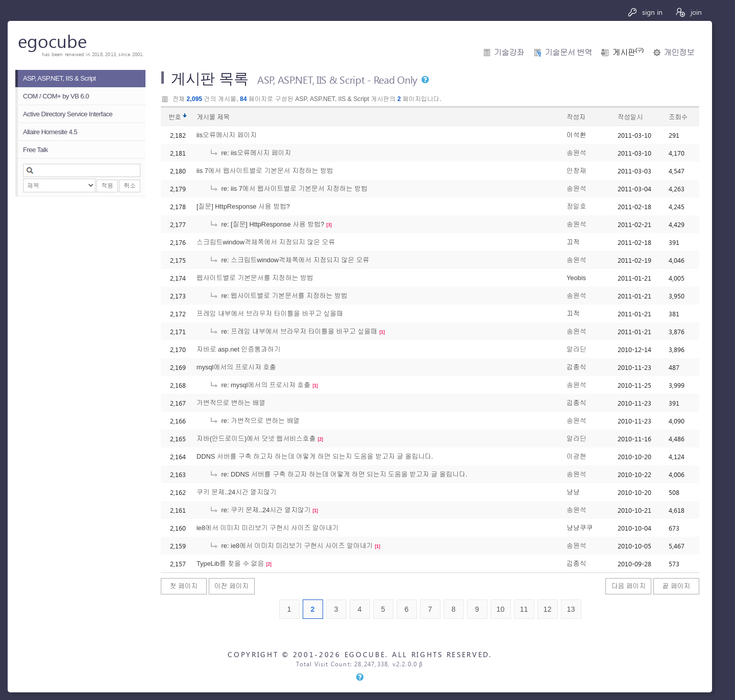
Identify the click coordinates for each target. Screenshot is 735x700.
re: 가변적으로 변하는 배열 (254, 421)
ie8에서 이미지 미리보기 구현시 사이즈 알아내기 (267, 528)
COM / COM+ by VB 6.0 (56, 96)
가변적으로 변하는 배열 (231, 403)
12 (548, 609)
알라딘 (576, 349)
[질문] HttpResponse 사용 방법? (243, 206)
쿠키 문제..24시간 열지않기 (237, 492)
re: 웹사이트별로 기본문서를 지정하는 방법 (278, 296)
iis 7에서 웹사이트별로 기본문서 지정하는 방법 (265, 171)
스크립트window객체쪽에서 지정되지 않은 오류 (266, 242)
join (688, 12)
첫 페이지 (184, 586)
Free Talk (35, 150)
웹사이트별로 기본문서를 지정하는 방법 (255, 278)
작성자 (576, 117)
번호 (175, 117)
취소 (130, 186)
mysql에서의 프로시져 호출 (236, 367)
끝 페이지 (677, 586)
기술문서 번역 (568, 52)
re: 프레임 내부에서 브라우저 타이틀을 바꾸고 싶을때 (293, 331)
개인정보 (679, 52)
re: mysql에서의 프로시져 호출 (260, 385)
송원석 (576, 153)
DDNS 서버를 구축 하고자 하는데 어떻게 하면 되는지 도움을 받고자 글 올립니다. (315, 456)
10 (501, 609)
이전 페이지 (232, 586)
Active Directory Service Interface (68, 114)
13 (571, 609)
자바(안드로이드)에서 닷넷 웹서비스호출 (256, 439)
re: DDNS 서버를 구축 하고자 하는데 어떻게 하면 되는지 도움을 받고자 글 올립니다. (338, 474)
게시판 (628, 52)
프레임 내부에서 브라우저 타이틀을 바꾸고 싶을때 (270, 314)
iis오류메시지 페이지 (227, 135)
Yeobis (576, 278)
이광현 (576, 456)
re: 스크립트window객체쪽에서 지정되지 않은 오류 (289, 260)
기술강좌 (509, 52)
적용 (107, 186)
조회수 (678, 117)
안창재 (576, 171)
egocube (52, 41)
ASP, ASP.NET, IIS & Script (59, 78)
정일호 (576, 206)
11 (524, 609)
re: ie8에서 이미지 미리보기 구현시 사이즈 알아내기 (291, 546)
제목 (223, 117)
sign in (645, 12)
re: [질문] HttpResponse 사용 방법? (267, 224)
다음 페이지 (629, 586)
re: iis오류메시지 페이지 (250, 153)
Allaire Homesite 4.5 (50, 132)
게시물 (213, 117)
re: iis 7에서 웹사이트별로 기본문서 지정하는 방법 (288, 189)
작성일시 (630, 117)
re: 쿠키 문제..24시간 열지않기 (260, 510)
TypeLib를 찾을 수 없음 (230, 564)
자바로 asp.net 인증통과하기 (238, 349)
